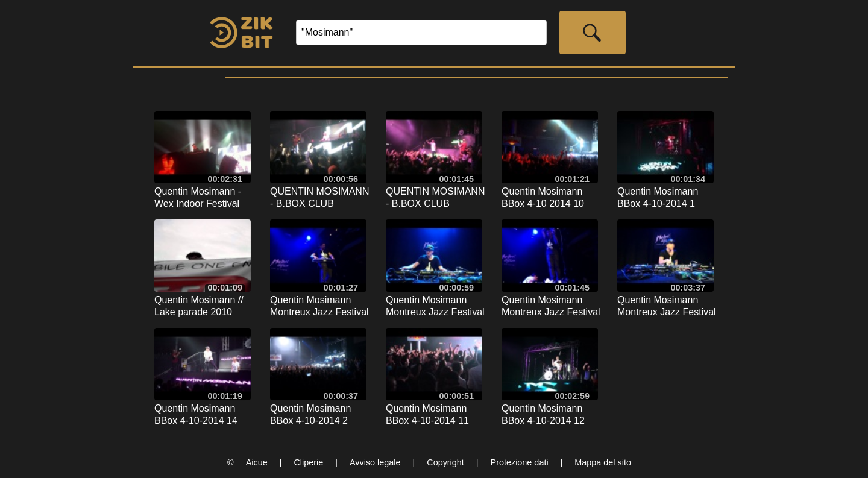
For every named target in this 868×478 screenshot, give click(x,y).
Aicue (257, 462)
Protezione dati (520, 462)
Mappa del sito (603, 462)
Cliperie (308, 462)
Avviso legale (375, 462)
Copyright (445, 462)
